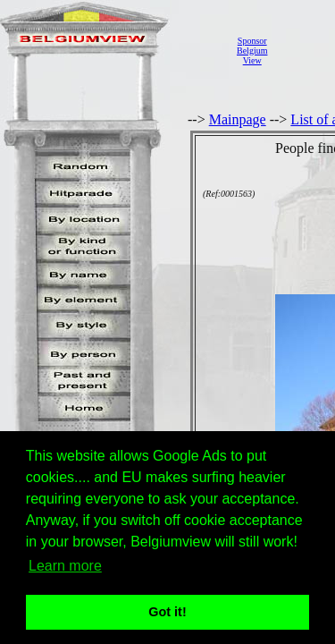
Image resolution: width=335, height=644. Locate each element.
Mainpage (238, 119)
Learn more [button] (65, 566)
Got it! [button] (167, 612)
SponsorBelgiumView (252, 51)
